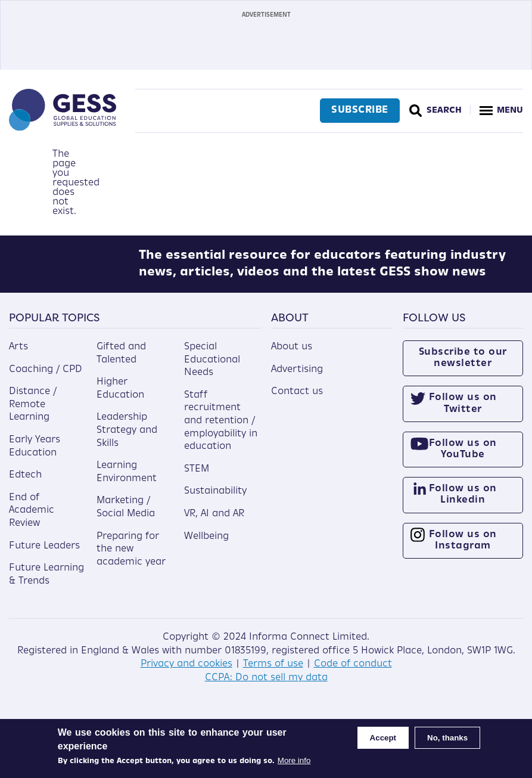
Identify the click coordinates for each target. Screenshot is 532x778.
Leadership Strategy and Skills (127, 439)
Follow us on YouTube (463, 458)
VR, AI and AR (214, 522)
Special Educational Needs (212, 368)
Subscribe (358, 110)
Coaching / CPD (46, 378)
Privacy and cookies (186, 672)
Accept (383, 738)
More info (294, 760)
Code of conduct (353, 672)
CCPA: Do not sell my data (266, 686)
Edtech (25, 484)
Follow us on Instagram (463, 549)
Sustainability (215, 500)
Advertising (297, 378)
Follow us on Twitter (463, 412)
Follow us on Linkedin (463, 503)
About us (292, 355)
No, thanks (447, 738)
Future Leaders (44, 554)
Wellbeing (206, 545)
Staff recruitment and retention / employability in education (221, 429)
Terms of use (273, 672)
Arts (18, 355)
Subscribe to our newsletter (463, 366)
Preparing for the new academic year (131, 558)
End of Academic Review (32, 519)
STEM (197, 478)
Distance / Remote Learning (33, 413)
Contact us (297, 401)
